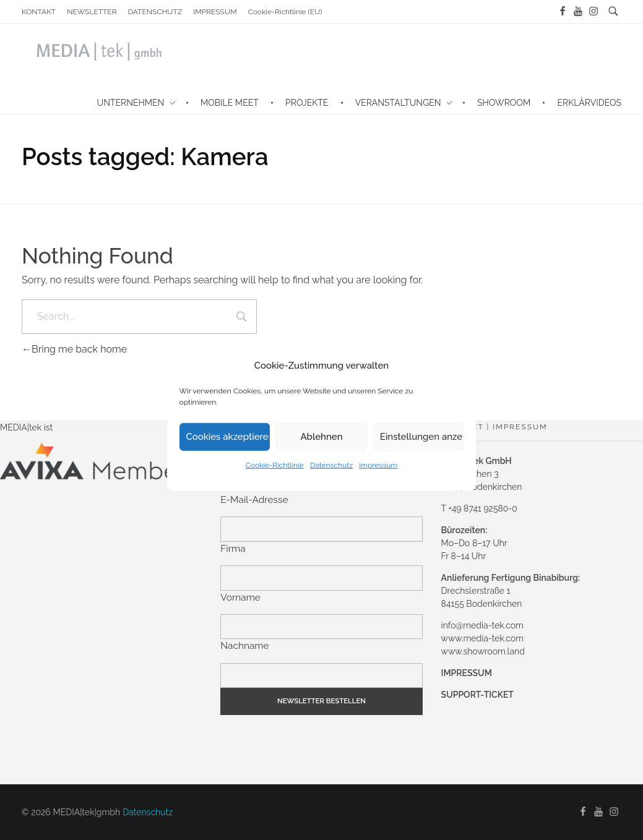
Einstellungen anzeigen (422, 437)
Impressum (378, 465)
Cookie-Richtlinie (275, 465)
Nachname (244, 646)
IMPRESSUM (467, 673)
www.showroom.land (483, 651)
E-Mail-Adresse (254, 500)
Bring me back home (74, 349)
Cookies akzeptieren (228, 437)
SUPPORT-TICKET (477, 695)
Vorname (240, 598)
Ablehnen (321, 437)
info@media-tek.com (482, 625)
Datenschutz (331, 465)
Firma (233, 549)
